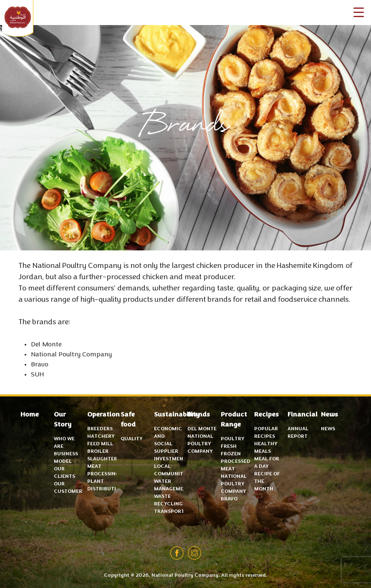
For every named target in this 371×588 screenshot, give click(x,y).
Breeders (100, 429)
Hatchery (101, 437)
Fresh (229, 447)
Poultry (232, 439)
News (328, 429)
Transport (169, 512)
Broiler (98, 452)
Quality (131, 439)
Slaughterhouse (111, 459)
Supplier (166, 452)
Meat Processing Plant (103, 474)
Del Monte (202, 429)
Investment (170, 459)
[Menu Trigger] (358, 13)
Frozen (231, 454)
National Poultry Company (18, 19)
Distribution (105, 489)
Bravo (229, 499)
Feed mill (100, 444)
